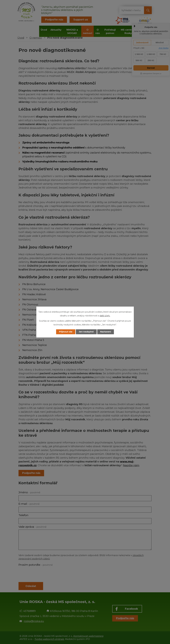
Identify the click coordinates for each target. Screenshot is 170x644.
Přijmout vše (66, 332)
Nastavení (106, 332)
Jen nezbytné (86, 332)
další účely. (105, 316)
